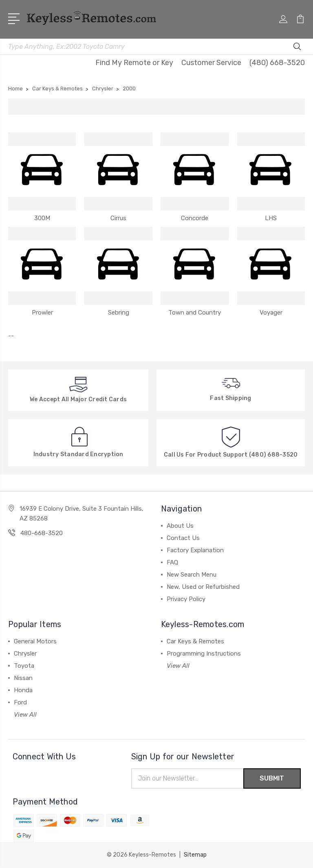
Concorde (195, 218)
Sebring (119, 313)
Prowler (42, 313)
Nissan (23, 678)
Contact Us (183, 538)
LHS (271, 218)
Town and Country (195, 313)
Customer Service (211, 63)
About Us (180, 526)
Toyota (24, 666)
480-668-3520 (42, 533)
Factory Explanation (195, 550)
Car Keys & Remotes (195, 641)
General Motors (35, 641)
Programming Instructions (204, 654)
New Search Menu (192, 575)
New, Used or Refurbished (203, 587)
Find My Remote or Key (134, 63)
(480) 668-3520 (277, 63)
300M (42, 218)
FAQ (172, 562)
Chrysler (25, 654)
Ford (20, 702)
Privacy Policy (186, 599)
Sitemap (195, 855)
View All (25, 715)
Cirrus (118, 218)
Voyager (271, 313)
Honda (23, 690)
